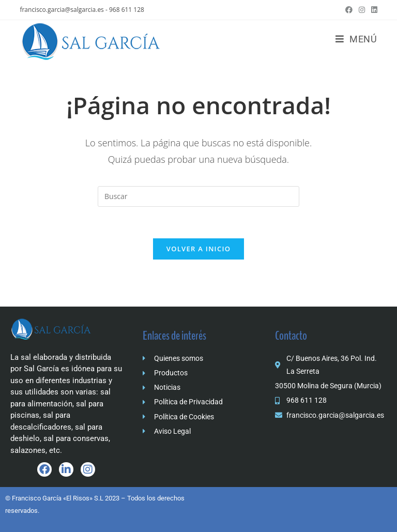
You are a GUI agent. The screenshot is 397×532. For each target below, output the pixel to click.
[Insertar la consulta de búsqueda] (198, 196)
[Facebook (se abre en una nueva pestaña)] (349, 10)
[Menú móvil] (356, 39)
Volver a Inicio (198, 249)
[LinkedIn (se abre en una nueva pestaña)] (373, 10)
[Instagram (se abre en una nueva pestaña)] (362, 10)
